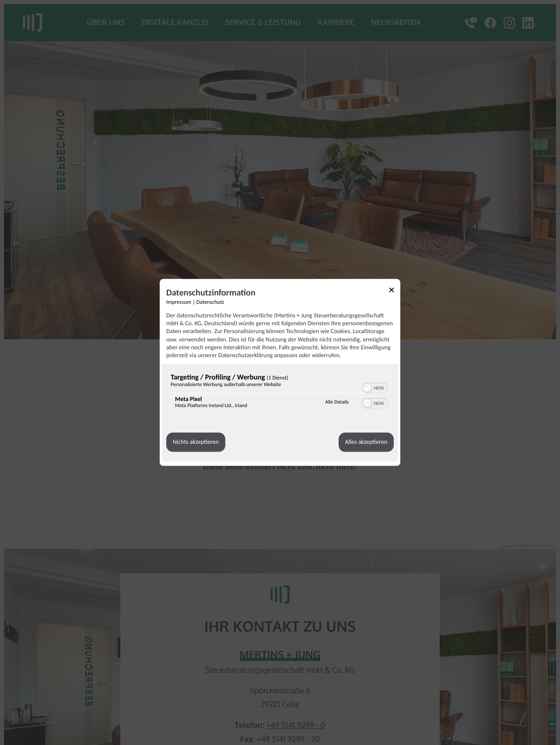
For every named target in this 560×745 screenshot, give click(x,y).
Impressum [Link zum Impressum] (179, 302)
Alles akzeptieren (366, 442)
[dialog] (280, 372)
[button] (367, 388)
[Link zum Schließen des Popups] (395, 291)
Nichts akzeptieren (196, 442)
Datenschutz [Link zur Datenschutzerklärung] (210, 302)
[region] (280, 393)
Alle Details (337, 402)
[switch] (375, 387)
